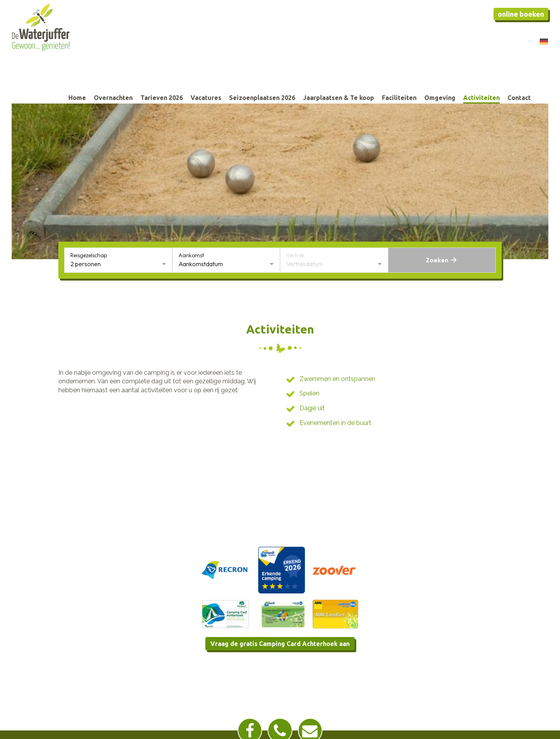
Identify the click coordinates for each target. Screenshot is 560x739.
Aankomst (191, 255)
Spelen (309, 393)
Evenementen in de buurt (335, 423)
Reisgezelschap (89, 255)
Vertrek (295, 255)
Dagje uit (312, 408)
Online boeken (521, 14)
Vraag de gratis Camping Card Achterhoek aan (280, 644)
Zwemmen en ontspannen (337, 379)
